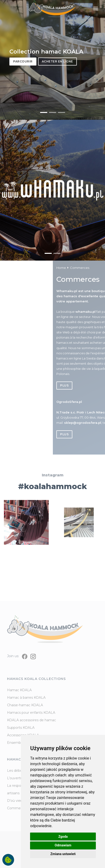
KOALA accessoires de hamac (31, 720)
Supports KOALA (21, 728)
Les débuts (16, 771)
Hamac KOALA (19, 690)
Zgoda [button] (63, 837)
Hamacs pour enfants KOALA (31, 713)
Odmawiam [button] (63, 845)
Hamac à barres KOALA (26, 698)
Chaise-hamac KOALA (25, 705)
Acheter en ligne (57, 61)
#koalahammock (52, 503)
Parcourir (23, 61)
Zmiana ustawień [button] (63, 854)
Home (96, 268)
